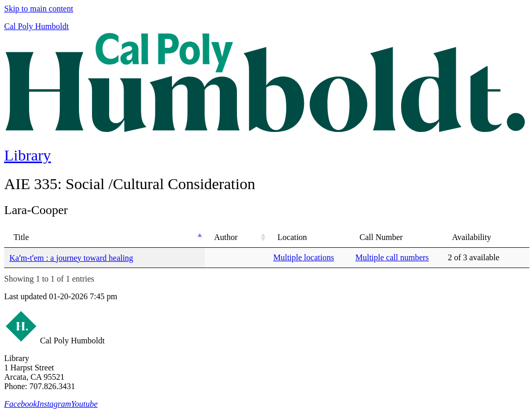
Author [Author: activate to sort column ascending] (226, 237)
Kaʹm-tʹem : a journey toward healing (71, 258)
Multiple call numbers (392, 257)
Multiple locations (304, 257)
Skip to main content (39, 9)
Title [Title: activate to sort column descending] (21, 237)
